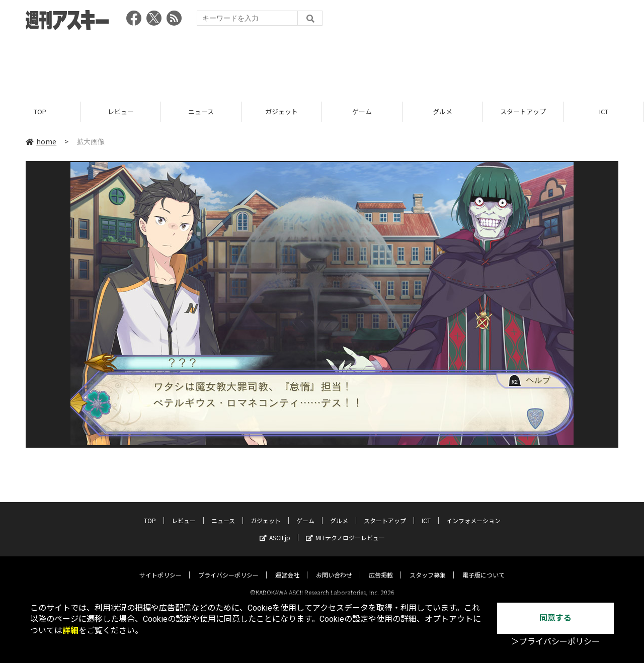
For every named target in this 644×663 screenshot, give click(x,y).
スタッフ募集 (428, 566)
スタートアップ (523, 112)
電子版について (484, 566)
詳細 (70, 631)
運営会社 (287, 566)
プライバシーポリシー (228, 566)
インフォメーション (473, 512)
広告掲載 (381, 566)
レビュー (121, 112)
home (41, 142)
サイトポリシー (160, 566)
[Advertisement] (322, 63)
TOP (40, 112)
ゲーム (362, 112)
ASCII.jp (275, 529)
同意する (555, 618)
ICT (604, 112)
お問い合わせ (334, 566)
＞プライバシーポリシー (555, 642)
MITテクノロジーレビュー (345, 529)
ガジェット (281, 112)
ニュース (201, 112)
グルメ (442, 112)
